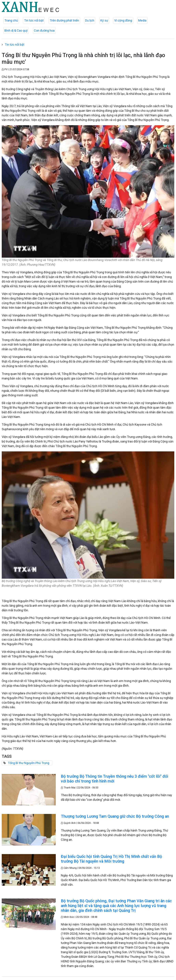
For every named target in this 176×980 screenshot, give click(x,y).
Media (142, 20)
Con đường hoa (44, 30)
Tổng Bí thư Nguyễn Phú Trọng (29, 763)
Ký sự (104, 20)
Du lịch (90, 20)
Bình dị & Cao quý (16, 30)
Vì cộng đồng (123, 20)
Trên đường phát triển (64, 20)
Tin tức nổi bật (34, 20)
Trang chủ (11, 20)
